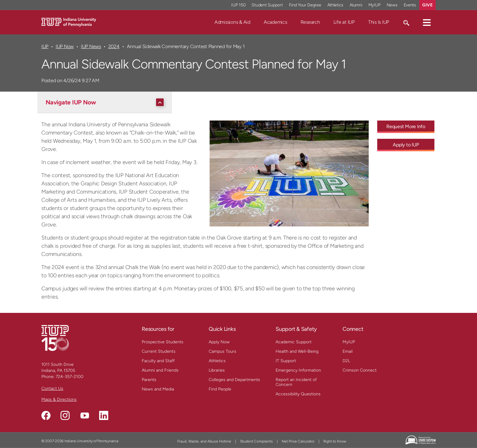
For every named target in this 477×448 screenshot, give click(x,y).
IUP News (91, 46)
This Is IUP (379, 22)
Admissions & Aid (232, 22)
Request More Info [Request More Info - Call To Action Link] (406, 126)
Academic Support (294, 342)
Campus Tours (223, 351)
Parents (149, 380)
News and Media (158, 389)
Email (348, 351)
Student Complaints (256, 441)
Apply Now (219, 342)
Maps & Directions (59, 399)
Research (310, 22)
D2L (346, 361)
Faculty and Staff (158, 361)
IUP (45, 46)
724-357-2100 (70, 377)
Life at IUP (344, 22)
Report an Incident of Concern (296, 382)
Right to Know (335, 441)
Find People (220, 389)
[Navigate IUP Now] (106, 102)
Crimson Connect (360, 370)
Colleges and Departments (234, 380)
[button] (427, 22)
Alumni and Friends (160, 370)
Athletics (217, 361)
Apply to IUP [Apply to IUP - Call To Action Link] (406, 145)
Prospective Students (163, 342)
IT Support (286, 361)
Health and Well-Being (297, 351)
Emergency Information (298, 370)
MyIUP (349, 342)
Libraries (217, 370)
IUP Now (65, 46)
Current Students (159, 351)
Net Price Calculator (298, 441)
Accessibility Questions (298, 394)
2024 (114, 46)
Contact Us (52, 388)
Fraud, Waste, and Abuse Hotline (204, 441)
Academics (275, 22)
